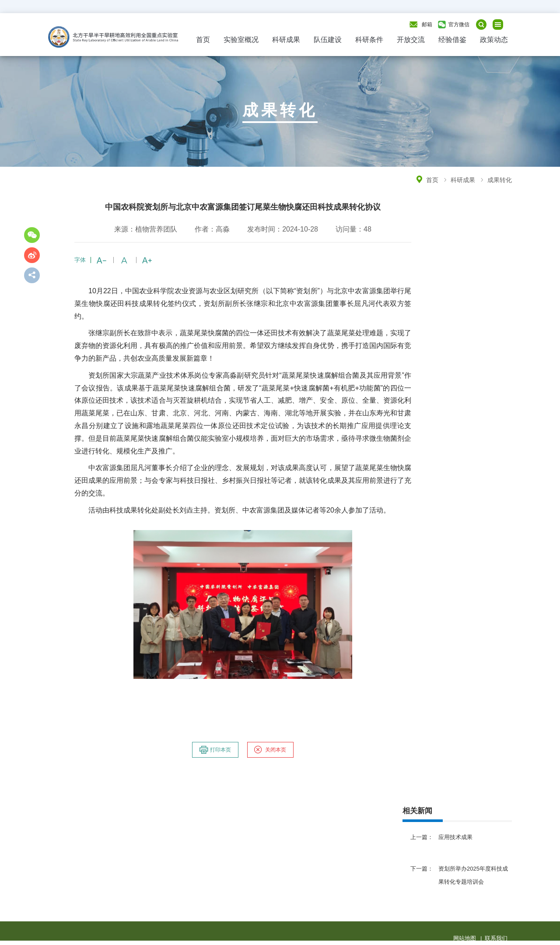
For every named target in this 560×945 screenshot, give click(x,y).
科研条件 (369, 40)
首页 (203, 40)
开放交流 (411, 40)
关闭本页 (270, 750)
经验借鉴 (452, 40)
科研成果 (286, 40)
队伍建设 (328, 40)
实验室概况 (241, 40)
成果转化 (500, 180)
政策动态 (494, 40)
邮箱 (427, 25)
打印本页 (215, 750)
